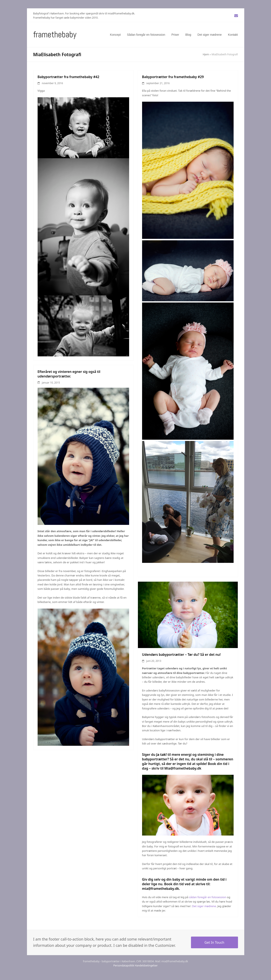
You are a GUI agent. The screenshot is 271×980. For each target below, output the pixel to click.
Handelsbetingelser (146, 965)
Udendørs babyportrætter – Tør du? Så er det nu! (181, 655)
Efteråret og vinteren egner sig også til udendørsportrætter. (69, 374)
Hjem (206, 54)
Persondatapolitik (124, 965)
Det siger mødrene (204, 906)
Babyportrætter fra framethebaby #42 (69, 77)
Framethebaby (55, 35)
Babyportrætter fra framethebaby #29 (173, 77)
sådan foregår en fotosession (208, 897)
